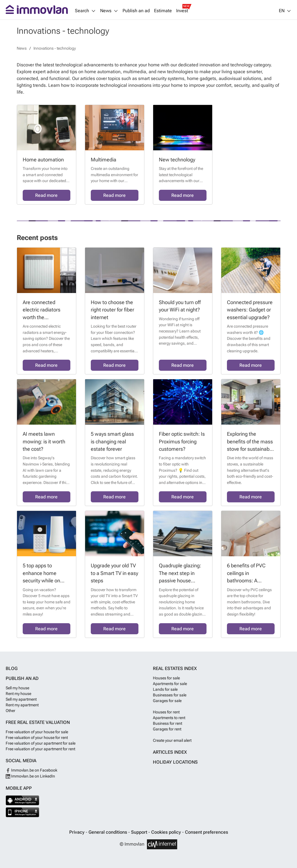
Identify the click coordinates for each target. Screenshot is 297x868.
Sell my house (17, 688)
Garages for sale (167, 701)
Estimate (163, 11)
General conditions (108, 832)
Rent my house (18, 694)
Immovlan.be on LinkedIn (30, 776)
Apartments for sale (170, 684)
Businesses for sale (170, 695)
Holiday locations (175, 762)
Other (10, 711)
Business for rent (168, 723)
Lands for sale (165, 689)
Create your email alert (172, 740)
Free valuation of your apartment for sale (41, 743)
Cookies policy (167, 832)
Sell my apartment (21, 699)
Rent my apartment (22, 705)
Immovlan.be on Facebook (31, 770)
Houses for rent (166, 712)
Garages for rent (167, 729)
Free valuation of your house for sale (37, 732)
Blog (12, 668)
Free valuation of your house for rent (37, 738)
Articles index (170, 752)
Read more (46, 195)
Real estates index (175, 668)
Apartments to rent (169, 718)
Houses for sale (166, 678)
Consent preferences (207, 832)
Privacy (77, 832)
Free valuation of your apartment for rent (40, 749)
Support (140, 832)
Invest (182, 11)
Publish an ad (136, 11)
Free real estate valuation (38, 722)
